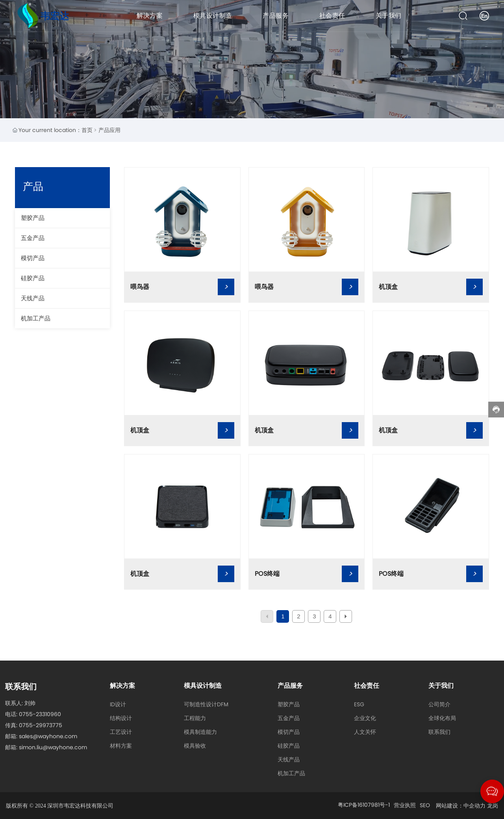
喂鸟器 (140, 287)
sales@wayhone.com (48, 736)
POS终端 (267, 574)
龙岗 (493, 806)
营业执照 (405, 805)
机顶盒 (388, 287)
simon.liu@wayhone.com (53, 747)
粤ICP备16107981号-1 (364, 805)
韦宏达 (55, 16)
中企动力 (474, 806)
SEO (425, 805)
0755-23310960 (40, 714)
